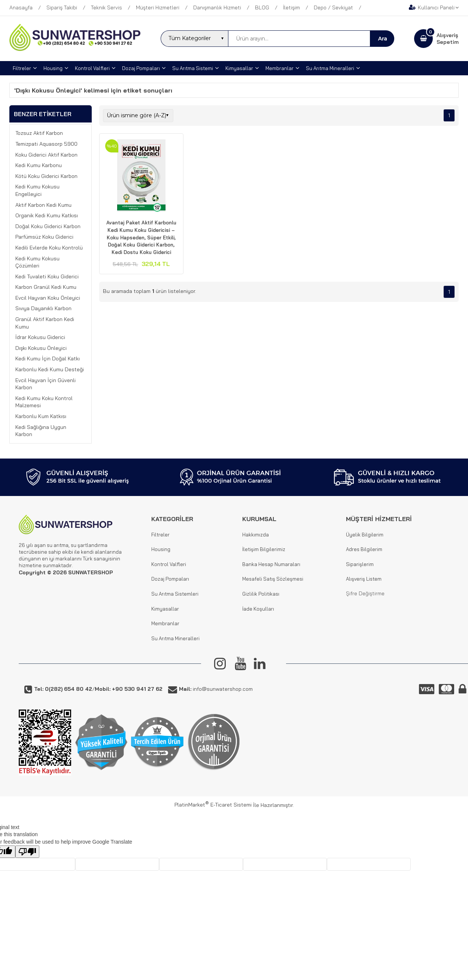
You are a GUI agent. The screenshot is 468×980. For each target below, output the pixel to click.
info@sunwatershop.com (216, 689)
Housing (161, 549)
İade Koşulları (258, 609)
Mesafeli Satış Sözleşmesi (273, 579)
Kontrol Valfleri (169, 564)
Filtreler (160, 535)
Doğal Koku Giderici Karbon (48, 226)
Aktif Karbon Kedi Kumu (43, 205)
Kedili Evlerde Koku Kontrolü (49, 248)
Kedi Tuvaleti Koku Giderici (47, 276)
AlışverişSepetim (448, 39)
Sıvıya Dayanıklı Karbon (43, 308)
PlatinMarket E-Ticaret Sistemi (213, 805)
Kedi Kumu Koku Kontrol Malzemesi (44, 402)
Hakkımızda (256, 535)
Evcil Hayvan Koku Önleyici (48, 298)
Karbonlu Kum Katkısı (41, 416)
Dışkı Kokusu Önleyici (41, 348)
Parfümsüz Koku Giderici (44, 237)
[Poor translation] (27, 852)
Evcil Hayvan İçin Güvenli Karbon (45, 384)
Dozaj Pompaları (170, 579)
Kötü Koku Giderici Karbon (46, 176)
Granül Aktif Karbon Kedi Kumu (45, 323)
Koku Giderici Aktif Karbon (46, 155)
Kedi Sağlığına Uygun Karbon (41, 431)
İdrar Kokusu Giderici (40, 337)
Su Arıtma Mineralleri (175, 638)
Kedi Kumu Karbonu (39, 165)
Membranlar (165, 623)
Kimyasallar (165, 609)
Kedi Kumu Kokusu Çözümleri (37, 262)
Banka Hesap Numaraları (271, 564)
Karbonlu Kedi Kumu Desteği (50, 369)
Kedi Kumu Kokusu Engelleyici (37, 190)
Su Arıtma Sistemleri (175, 594)
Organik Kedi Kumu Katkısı (47, 215)
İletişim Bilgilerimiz (264, 549)
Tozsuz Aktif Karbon (39, 133)
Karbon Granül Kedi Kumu (46, 287)
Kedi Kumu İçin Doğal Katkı (48, 359)
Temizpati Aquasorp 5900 (46, 144)
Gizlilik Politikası (261, 594)
